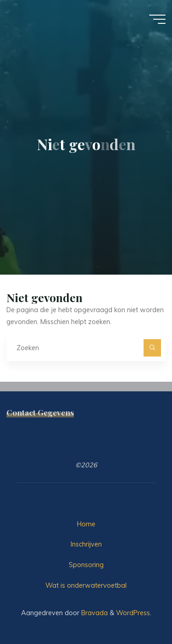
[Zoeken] (152, 348)
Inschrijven (86, 544)
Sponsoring (86, 565)
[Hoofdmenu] (157, 19)
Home (86, 524)
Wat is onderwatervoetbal (86, 585)
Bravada (94, 613)
